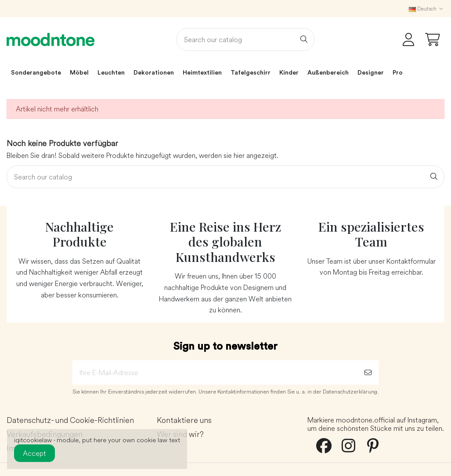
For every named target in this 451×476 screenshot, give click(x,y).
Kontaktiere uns (184, 421)
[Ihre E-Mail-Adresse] (215, 372)
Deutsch (427, 9)
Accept (34, 453)
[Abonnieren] (368, 372)
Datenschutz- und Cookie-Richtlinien (70, 421)
